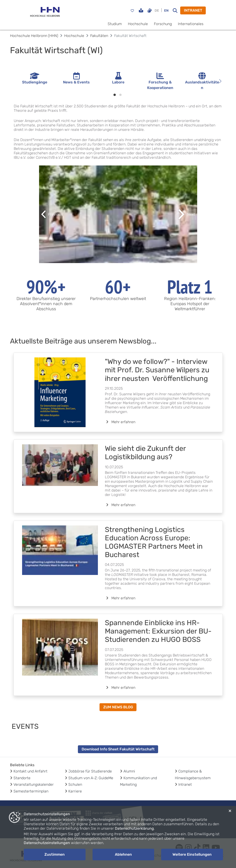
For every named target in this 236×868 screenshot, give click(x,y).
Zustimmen (55, 854)
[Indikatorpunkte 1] (115, 95)
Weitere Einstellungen (192, 854)
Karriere (75, 791)
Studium (115, 24)
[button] (51, 214)
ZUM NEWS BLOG (118, 707)
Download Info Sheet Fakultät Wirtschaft (118, 749)
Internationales (191, 24)
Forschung (163, 24)
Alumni (129, 771)
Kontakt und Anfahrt (30, 771)
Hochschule (138, 24)
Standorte (22, 778)
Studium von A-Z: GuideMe (91, 778)
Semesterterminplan (31, 791)
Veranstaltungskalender (34, 784)
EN (166, 11)
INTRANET (193, 10)
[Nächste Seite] (220, 81)
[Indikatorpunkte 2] (120, 95)
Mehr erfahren (120, 422)
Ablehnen (123, 854)
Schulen (75, 784)
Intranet (185, 784)
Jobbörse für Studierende (90, 771)
